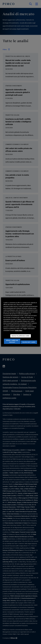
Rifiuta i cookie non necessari (12, 341)
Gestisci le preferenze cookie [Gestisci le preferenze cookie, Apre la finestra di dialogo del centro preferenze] (21, 336)
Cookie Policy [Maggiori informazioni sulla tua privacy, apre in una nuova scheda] (19, 330)
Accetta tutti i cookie (29, 342)
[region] (20, 322)
